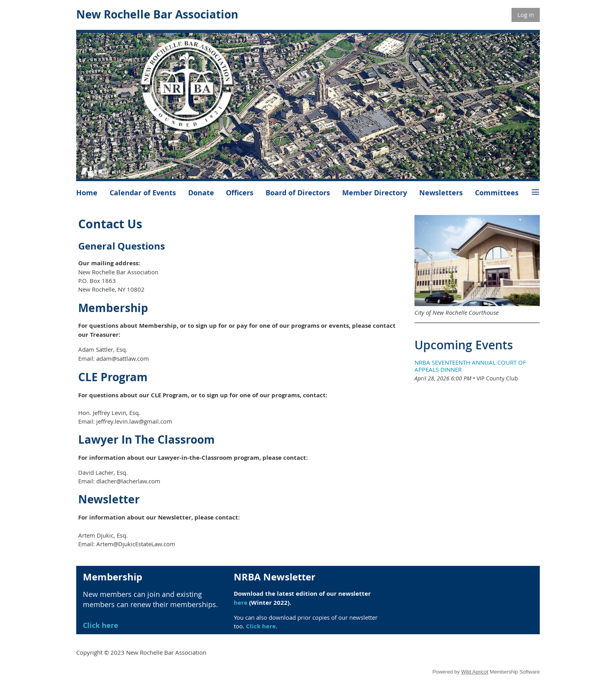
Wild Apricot (475, 672)
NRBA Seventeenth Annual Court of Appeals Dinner (470, 366)
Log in (526, 15)
